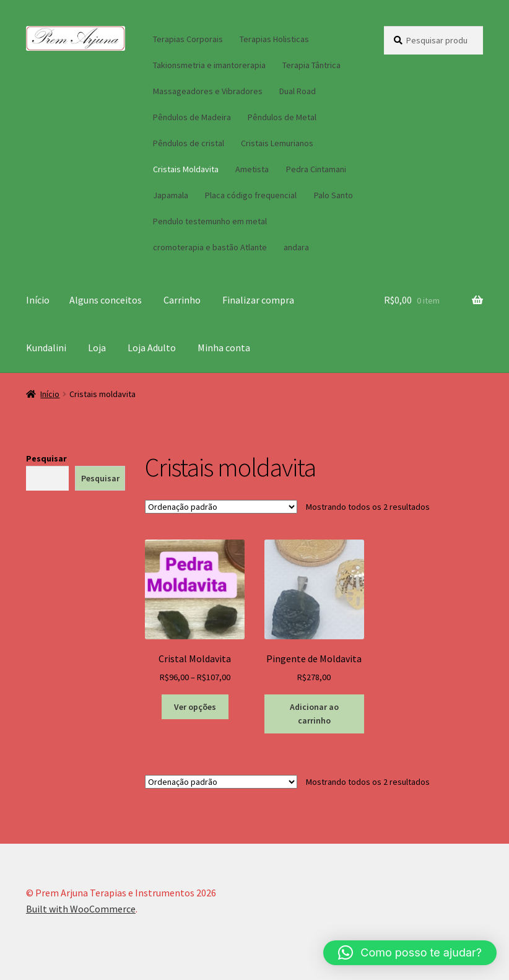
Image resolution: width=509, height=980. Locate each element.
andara (296, 247)
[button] (410, 953)
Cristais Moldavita (186, 169)
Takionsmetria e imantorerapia (209, 65)
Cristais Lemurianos (277, 143)
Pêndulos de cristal (189, 143)
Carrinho (182, 300)
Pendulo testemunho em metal (210, 221)
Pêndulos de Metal (282, 117)
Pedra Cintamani (316, 169)
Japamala (171, 195)
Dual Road (298, 91)
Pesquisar (46, 458)
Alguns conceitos (106, 300)
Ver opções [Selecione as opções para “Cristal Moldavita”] (195, 707)
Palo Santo (333, 195)
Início (38, 300)
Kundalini (46, 348)
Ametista (252, 169)
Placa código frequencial (251, 195)
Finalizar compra (258, 300)
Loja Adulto (152, 348)
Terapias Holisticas (274, 39)
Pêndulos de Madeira (192, 117)
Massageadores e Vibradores (208, 91)
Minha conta (224, 348)
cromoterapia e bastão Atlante (210, 247)
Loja (97, 348)
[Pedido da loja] (221, 507)
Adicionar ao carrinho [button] (314, 714)
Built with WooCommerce (81, 909)
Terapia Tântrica (311, 65)
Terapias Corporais (188, 39)
